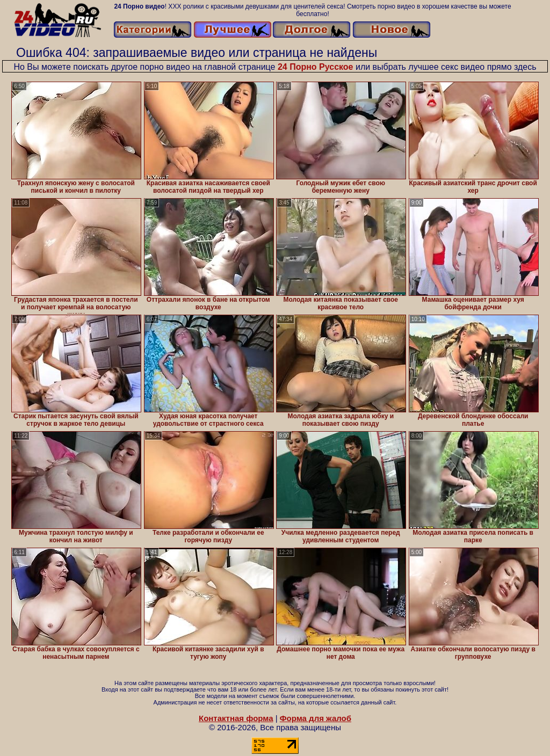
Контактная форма (236, 718)
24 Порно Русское (316, 67)
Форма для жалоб (316, 718)
